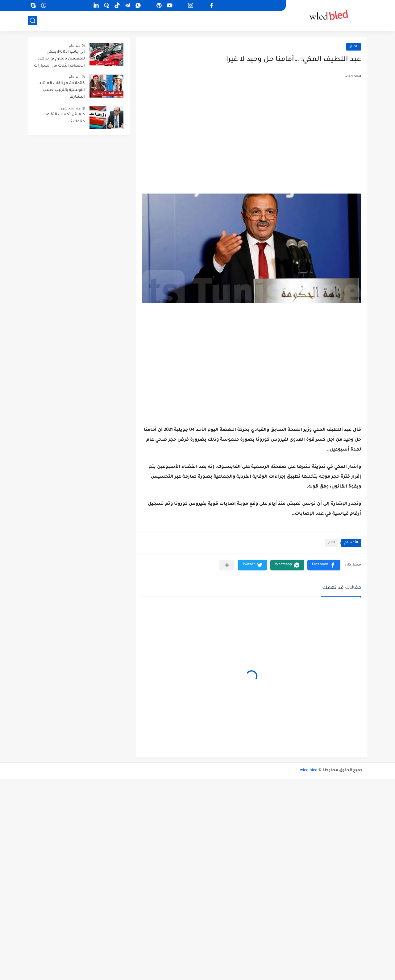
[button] (324, 565)
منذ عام (75, 46)
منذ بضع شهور (69, 108)
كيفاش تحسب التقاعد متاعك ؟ (65, 118)
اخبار (353, 47)
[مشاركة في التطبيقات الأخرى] (227, 565)
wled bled (309, 770)
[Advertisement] (252, 143)
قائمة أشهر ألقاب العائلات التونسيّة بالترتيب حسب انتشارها (61, 90)
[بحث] (32, 20)
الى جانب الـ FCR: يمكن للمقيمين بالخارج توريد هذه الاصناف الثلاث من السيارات (59, 59)
